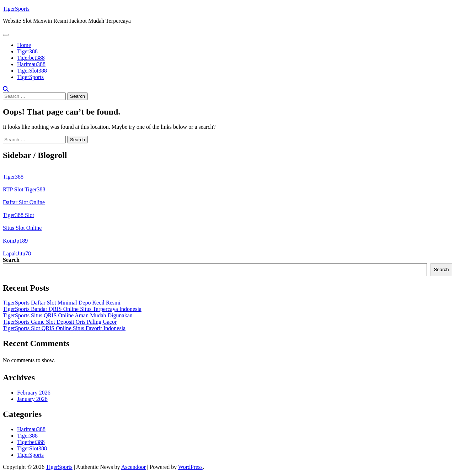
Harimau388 (31, 64)
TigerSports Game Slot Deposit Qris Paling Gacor (60, 322)
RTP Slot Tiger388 (24, 189)
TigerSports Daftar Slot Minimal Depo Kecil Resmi (62, 303)
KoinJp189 (15, 241)
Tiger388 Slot (18, 215)
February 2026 (34, 393)
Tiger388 (27, 51)
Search (11, 260)
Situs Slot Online (22, 228)
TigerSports (16, 9)
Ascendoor (133, 467)
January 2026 (32, 399)
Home (24, 45)
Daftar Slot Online (24, 202)
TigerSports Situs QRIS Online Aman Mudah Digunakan (68, 315)
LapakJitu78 (17, 253)
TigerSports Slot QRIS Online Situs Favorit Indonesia (64, 328)
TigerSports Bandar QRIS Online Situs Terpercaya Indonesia (72, 309)
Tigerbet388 (31, 58)
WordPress (190, 467)
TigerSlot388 (32, 71)
